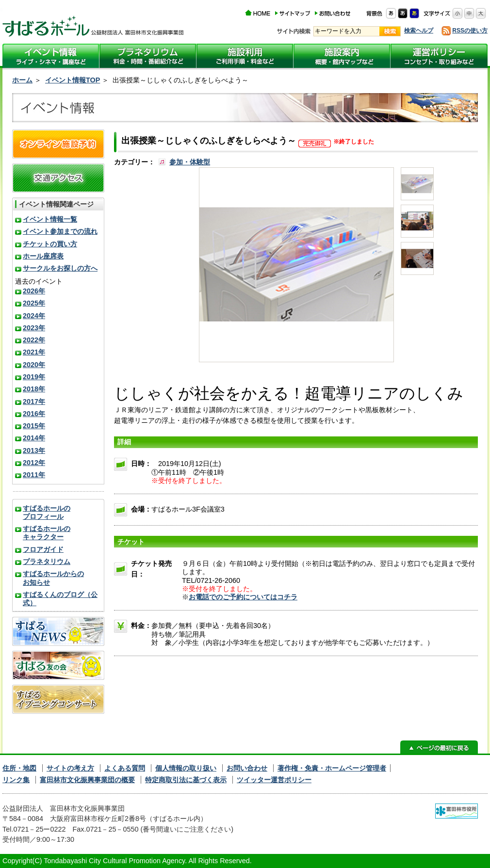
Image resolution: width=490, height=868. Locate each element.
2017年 (34, 402)
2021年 (34, 352)
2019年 (34, 377)
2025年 (34, 303)
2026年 (34, 291)
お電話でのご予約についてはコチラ (243, 597)
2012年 (34, 463)
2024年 (34, 316)
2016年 (34, 414)
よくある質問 (125, 768)
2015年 (34, 426)
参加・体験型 (190, 162)
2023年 (34, 328)
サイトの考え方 (70, 768)
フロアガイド (43, 549)
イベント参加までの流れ (60, 231)
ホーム (22, 80)
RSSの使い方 (470, 31)
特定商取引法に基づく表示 (186, 780)
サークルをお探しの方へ (60, 268)
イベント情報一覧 (50, 219)
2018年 (34, 389)
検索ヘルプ (419, 31)
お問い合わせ (247, 768)
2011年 (34, 475)
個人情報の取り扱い (186, 768)
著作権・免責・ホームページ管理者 (332, 768)
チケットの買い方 (50, 244)
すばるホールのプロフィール (47, 512)
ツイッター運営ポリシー (274, 780)
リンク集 (16, 780)
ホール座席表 (43, 256)
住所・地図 (19, 768)
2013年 (34, 450)
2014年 (34, 438)
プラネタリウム (47, 562)
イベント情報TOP (73, 80)
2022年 (34, 340)
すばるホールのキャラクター (47, 533)
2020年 (34, 365)
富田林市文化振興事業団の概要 (87, 780)
